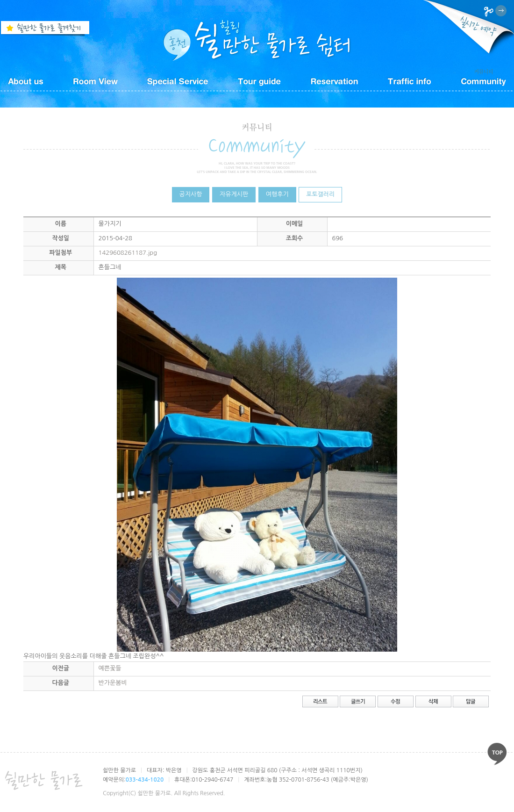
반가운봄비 (113, 683)
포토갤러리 (320, 194)
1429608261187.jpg (128, 253)
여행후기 (277, 194)
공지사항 (191, 194)
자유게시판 (234, 194)
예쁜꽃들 (110, 668)
